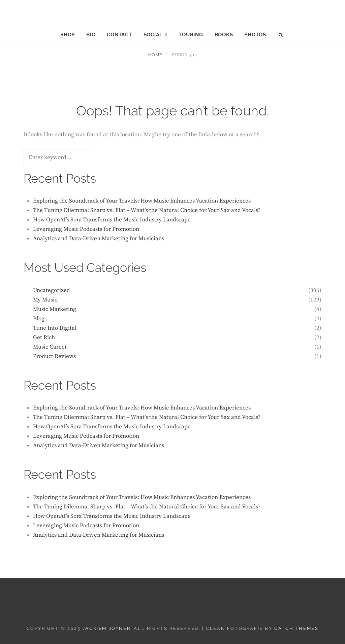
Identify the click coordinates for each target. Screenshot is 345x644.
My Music (45, 300)
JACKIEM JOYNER (173, 10)
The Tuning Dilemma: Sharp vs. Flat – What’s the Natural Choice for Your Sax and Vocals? (147, 210)
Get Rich (44, 337)
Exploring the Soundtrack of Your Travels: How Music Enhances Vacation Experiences (142, 201)
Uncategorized (52, 290)
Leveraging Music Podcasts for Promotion (86, 229)
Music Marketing (55, 309)
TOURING (191, 35)
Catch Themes (296, 628)
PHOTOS (255, 35)
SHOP (68, 35)
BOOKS (224, 35)
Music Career (50, 347)
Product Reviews (54, 356)
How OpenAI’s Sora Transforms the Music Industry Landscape (112, 220)
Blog (39, 319)
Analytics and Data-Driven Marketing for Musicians (99, 239)
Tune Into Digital (55, 328)
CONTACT (119, 35)
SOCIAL (153, 35)
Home (156, 55)
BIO (91, 35)
